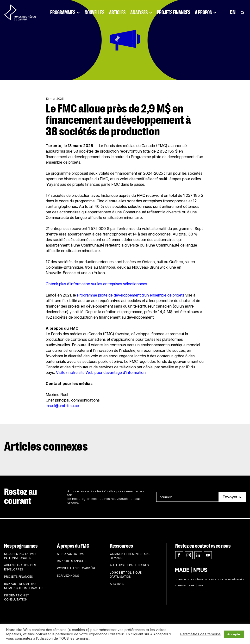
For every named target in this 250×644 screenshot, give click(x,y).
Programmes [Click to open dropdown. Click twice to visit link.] (65, 12)
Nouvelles (94, 12)
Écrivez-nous (68, 576)
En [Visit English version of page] (233, 12)
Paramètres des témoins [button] (200, 634)
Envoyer (230, 497)
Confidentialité (185, 585)
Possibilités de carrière (76, 568)
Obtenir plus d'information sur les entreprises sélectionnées (96, 284)
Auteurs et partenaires (129, 565)
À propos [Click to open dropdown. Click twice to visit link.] (206, 12)
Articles (117, 12)
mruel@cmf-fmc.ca (62, 406)
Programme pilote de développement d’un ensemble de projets (131, 295)
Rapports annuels (72, 561)
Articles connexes (46, 447)
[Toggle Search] (243, 12)
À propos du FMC (73, 546)
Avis (201, 585)
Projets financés (174, 12)
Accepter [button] (234, 634)
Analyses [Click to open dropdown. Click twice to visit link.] (141, 12)
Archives (117, 584)
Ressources (121, 546)
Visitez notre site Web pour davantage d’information (101, 372)
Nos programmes (21, 546)
